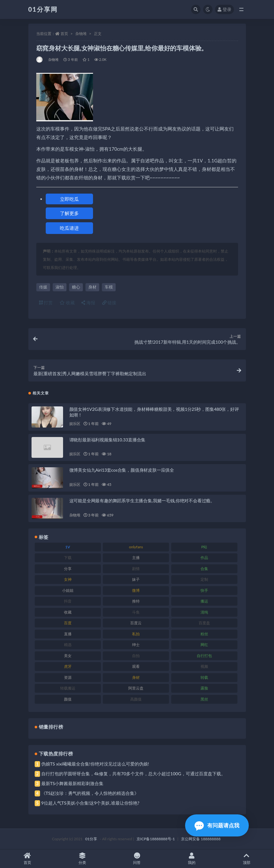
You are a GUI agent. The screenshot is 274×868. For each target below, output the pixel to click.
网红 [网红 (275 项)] (204, 645)
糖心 (76, 287)
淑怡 (60, 287)
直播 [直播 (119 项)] (68, 634)
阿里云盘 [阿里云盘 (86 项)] (136, 688)
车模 (109, 287)
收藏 (67, 303)
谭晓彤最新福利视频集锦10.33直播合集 (108, 440)
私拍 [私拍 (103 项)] (136, 634)
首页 (64, 34)
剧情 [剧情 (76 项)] (136, 569)
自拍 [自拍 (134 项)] (136, 656)
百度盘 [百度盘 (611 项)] (204, 623)
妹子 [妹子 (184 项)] (136, 579)
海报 (88, 303)
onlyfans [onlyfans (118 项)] (136, 547)
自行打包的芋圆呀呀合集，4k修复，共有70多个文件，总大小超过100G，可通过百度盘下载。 (133, 774)
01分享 (91, 839)
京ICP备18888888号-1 (156, 839)
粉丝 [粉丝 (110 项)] (204, 634)
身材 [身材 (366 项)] (136, 677)
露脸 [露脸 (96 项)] (204, 688)
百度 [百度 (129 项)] (68, 623)
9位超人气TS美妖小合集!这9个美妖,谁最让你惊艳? (90, 803)
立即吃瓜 (69, 199)
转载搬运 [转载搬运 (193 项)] (68, 688)
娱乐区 (75, 424)
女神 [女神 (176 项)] (68, 579)
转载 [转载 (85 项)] (204, 677)
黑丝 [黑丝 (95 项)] (204, 699)
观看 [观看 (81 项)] (136, 666)
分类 (82, 859)
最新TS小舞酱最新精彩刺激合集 (73, 783)
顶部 (247, 859)
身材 (92, 287)
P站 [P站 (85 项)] (204, 547)
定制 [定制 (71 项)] (204, 579)
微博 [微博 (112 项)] (136, 590)
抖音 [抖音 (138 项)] (68, 601)
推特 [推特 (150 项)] (136, 601)
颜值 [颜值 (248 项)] (68, 699)
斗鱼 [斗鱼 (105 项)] (136, 612)
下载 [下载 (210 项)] (68, 558)
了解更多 (69, 213)
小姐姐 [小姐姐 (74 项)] (68, 590)
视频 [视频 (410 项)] (204, 666)
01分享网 (43, 9)
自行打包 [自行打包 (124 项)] (204, 656)
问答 (137, 859)
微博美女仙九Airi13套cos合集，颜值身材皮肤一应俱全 (122, 470)
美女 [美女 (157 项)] (68, 656)
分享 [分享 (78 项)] (68, 569)
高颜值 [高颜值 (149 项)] (136, 699)
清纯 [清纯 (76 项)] (204, 612)
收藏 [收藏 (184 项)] (68, 612)
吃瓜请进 (69, 228)
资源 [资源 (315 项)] (68, 677)
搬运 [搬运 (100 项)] (204, 601)
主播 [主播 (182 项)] (136, 558)
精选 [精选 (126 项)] (68, 645)
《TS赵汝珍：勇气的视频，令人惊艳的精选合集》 (90, 793)
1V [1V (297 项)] (68, 547)
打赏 (46, 303)
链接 (109, 303)
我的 (192, 859)
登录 (224, 9)
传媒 (43, 287)
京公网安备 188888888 (201, 839)
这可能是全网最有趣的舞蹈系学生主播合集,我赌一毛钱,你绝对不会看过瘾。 (142, 501)
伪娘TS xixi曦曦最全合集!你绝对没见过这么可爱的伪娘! (95, 764)
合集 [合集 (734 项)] (204, 569)
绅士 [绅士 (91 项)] (136, 645)
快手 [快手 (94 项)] (204, 590)
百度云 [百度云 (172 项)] (136, 623)
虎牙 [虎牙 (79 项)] (68, 666)
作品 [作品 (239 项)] (204, 558)
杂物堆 (81, 34)
